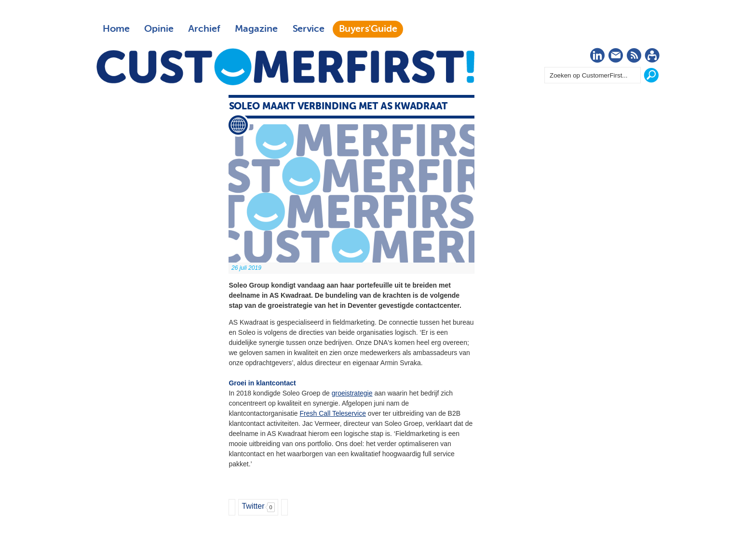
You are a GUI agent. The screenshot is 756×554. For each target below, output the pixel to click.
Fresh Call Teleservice (333, 413)
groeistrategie (352, 393)
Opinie (159, 29)
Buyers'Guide (368, 29)
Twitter (253, 506)
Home (116, 29)
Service (308, 29)
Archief (204, 29)
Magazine (256, 29)
